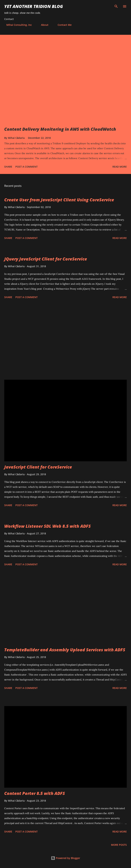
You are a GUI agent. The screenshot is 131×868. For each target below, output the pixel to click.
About (43, 25)
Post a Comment (27, 167)
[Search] (116, 6)
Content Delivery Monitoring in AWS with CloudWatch (60, 129)
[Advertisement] (65, 340)
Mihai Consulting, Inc (17, 25)
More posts (119, 845)
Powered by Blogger (65, 858)
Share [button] (8, 167)
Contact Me (62, 25)
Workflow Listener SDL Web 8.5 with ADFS (47, 526)
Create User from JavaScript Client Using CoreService (59, 200)
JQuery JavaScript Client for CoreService (46, 259)
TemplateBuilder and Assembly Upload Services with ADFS (65, 650)
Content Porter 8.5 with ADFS (35, 793)
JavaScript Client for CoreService (38, 467)
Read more (120, 167)
